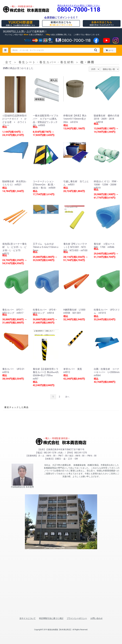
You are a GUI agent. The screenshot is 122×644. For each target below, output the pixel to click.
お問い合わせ (97, 618)
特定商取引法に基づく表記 (51, 618)
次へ (67, 397)
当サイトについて (27, 618)
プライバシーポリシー (77, 618)
